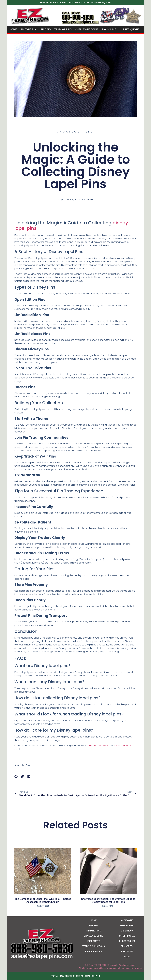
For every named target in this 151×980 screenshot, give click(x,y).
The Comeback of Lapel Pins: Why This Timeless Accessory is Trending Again (43, 900)
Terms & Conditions (94, 946)
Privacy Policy (94, 951)
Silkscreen (127, 946)
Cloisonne (127, 920)
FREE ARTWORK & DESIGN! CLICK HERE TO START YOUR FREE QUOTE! (76, 2)
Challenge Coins (87, 29)
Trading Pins (63, 29)
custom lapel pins (98, 746)
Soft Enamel (127, 926)
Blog (127, 957)
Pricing (46, 29)
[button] (16, 776)
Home (13, 29)
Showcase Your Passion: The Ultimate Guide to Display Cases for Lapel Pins (108, 900)
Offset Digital (127, 936)
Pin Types (29, 29)
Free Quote (131, 29)
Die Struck (127, 931)
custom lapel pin (123, 746)
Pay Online (109, 29)
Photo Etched (127, 941)
